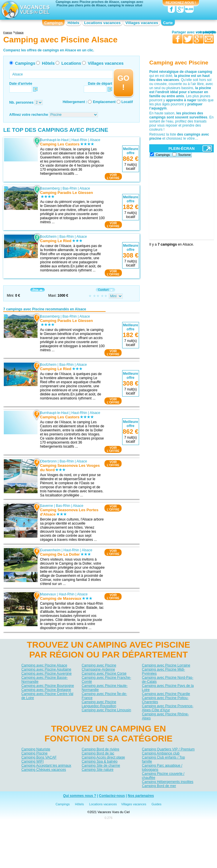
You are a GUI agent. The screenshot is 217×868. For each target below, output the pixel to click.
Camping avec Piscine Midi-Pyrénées (163, 671)
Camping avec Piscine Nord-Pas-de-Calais (168, 680)
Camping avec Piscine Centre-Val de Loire (47, 696)
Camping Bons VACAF (39, 757)
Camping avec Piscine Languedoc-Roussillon (99, 704)
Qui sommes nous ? (80, 796)
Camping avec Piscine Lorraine (166, 665)
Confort (106, 290)
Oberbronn (48, 461)
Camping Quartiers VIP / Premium (168, 749)
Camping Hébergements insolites (168, 782)
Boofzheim (48, 237)
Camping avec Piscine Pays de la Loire (168, 688)
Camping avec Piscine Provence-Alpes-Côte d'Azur (168, 708)
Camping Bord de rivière (101, 749)
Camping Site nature (98, 770)
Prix (38, 290)
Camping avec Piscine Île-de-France (104, 696)
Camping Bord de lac (98, 753)
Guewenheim (50, 550)
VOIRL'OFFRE (113, 177)
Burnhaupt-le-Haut (54, 140)
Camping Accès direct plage (103, 757)
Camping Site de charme (101, 766)
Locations (71, 63)
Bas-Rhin (70, 188)
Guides (156, 804)
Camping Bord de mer (159, 786)
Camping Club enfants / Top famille (163, 759)
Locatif (127, 102)
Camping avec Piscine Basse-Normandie (44, 680)
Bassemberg (50, 188)
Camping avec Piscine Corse (104, 673)
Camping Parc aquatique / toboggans (162, 768)
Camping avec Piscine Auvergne (46, 673)
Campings (54, 23)
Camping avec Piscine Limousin (106, 710)
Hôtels (73, 23)
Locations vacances (102, 23)
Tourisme (184, 155)
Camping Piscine (34, 753)
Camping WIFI (32, 761)
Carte (168, 23)
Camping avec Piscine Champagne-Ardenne (99, 667)
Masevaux (48, 594)
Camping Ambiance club (161, 753)
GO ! (123, 83)
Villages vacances (142, 23)
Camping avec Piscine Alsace (44, 665)
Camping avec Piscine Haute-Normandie (105, 688)
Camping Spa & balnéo (100, 761)
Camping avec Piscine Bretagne (46, 690)
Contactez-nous (112, 796)
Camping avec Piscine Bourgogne (48, 686)
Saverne (47, 506)
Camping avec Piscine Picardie (166, 694)
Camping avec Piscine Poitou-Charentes (165, 700)
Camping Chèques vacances (43, 770)
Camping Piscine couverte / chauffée (163, 776)
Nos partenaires (141, 796)
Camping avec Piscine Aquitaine (46, 669)
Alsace (95, 140)
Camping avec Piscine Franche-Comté (106, 680)
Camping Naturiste (36, 749)
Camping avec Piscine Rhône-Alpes (165, 716)
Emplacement (104, 102)
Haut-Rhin (79, 140)
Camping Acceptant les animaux (46, 766)
